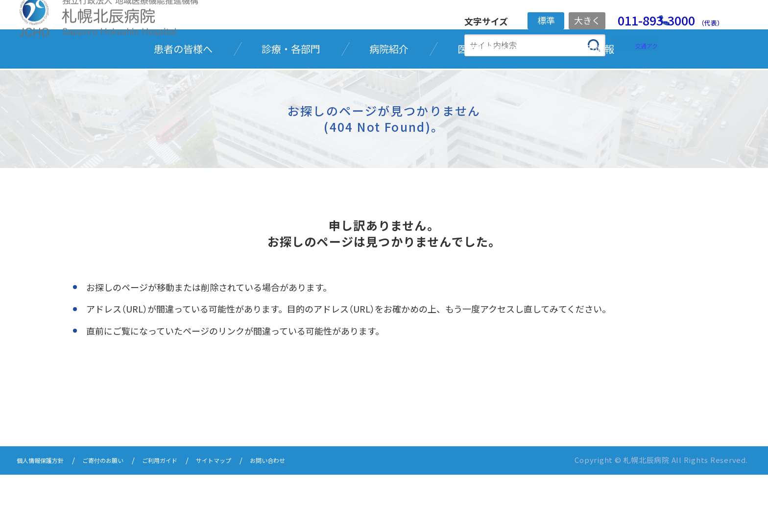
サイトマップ (249, 519)
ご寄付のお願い (120, 519)
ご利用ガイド (186, 519)
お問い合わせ (312, 519)
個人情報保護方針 (46, 519)
